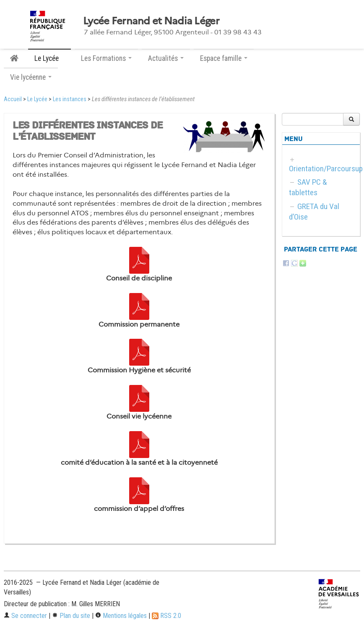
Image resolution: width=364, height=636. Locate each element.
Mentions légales (121, 616)
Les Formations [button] (106, 58)
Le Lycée (37, 99)
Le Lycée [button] (49, 58)
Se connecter (25, 616)
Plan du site (71, 616)
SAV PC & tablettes (308, 187)
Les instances (70, 99)
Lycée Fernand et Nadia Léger (151, 21)
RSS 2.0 (166, 616)
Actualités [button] (166, 58)
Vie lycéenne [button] (31, 77)
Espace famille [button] (224, 58)
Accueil (13, 99)
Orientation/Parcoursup (326, 169)
